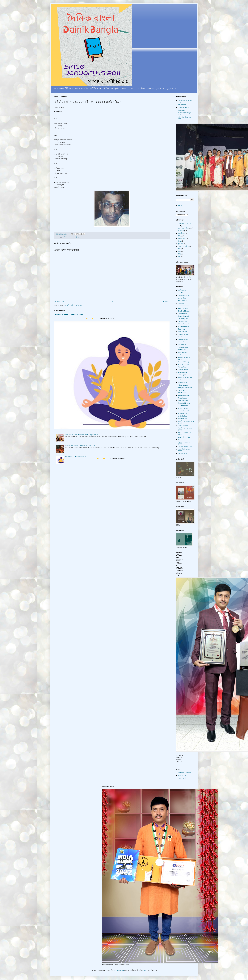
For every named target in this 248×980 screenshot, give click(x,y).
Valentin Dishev (183, 406)
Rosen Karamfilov (183, 395)
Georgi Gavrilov (183, 339)
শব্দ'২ (179, 257)
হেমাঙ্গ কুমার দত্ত (183, 454)
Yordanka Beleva (183, 416)
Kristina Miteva (183, 367)
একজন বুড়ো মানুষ (184, 778)
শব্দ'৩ (179, 249)
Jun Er (180, 355)
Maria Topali (182, 375)
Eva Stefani (181, 337)
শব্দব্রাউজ (181, 231)
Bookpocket (182, 110)
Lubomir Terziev (183, 370)
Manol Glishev (182, 372)
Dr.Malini (181, 303)
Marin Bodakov (183, 380)
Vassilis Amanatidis (184, 411)
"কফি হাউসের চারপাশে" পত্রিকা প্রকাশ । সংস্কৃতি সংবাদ (81, 435)
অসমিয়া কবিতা (183, 301)
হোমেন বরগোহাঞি (184, 296)
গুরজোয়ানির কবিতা (184, 437)
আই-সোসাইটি (182, 105)
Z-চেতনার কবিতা (183, 246)
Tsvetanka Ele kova (184, 403)
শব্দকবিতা (181, 233)
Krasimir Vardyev (183, 365)
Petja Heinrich (182, 393)
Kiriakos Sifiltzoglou (184, 362)
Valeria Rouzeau (183, 408)
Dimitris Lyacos (183, 319)
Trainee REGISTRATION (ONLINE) (68, 315)
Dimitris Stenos (183, 321)
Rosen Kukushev (183, 398)
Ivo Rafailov (182, 350)
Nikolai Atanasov (183, 385)
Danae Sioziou (182, 314)
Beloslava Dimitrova (184, 311)
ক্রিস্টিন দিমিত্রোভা (183, 426)
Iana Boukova (182, 345)
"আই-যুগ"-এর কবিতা (184, 224)
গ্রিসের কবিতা (182, 298)
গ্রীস (179, 440)
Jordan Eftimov (183, 352)
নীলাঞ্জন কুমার (77, 237)
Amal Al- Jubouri (183, 308)
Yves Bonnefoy (183, 419)
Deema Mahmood (183, 316)
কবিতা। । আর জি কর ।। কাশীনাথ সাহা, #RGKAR (80, 446)
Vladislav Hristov (183, 306)
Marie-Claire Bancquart (185, 377)
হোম (112, 301)
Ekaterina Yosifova (184, 327)
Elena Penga (182, 329)
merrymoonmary (119, 970)
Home (180, 206)
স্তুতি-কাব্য (181, 244)
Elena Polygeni (182, 332)
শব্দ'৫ (179, 236)
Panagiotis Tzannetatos (185, 388)
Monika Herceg (183, 383)
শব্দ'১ (179, 254)
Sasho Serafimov (183, 401)
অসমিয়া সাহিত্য (183, 290)
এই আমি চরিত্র (182, 775)
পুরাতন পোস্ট (165, 301)
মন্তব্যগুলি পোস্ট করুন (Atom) (72, 305)
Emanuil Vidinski (183, 334)
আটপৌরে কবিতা (67, 237)
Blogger (145, 970)
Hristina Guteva (183, 342)
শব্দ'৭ (179, 251)
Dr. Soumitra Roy (183, 108)
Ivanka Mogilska (183, 347)
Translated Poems (183, 293)
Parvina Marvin (183, 390)
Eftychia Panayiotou (184, 324)
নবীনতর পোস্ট (59, 301)
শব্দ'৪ (179, 241)
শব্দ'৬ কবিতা (182, 239)
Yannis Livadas (183, 414)
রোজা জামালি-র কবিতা (185, 447)
